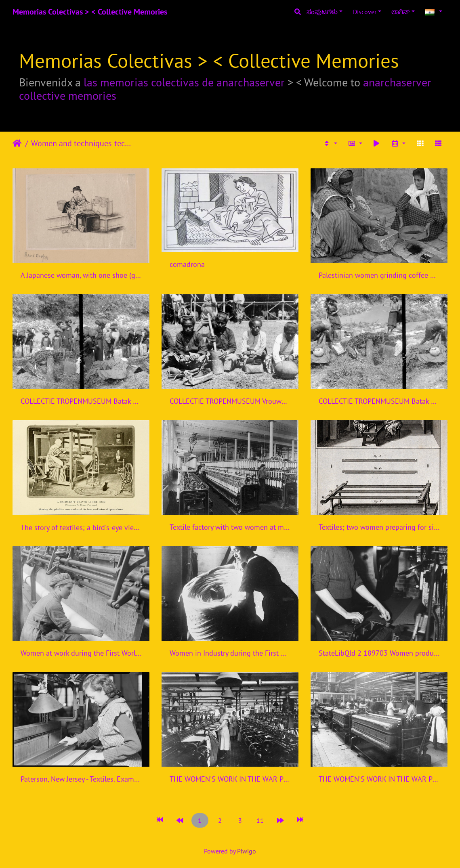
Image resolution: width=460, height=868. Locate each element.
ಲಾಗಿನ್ (400, 12)
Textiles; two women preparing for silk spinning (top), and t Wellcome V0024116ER (379, 527)
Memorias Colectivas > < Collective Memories (90, 12)
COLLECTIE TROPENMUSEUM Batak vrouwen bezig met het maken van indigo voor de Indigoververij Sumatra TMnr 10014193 (379, 401)
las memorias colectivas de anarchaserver (184, 82)
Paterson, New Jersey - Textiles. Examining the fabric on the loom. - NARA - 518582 (81, 779)
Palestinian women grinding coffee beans (379, 275)
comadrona (187, 264)
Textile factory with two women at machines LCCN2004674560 (230, 527)
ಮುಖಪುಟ (17, 143)
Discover (365, 12)
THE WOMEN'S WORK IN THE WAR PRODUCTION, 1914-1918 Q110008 (230, 779)
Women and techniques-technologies (81, 143)
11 (260, 820)
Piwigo (247, 851)
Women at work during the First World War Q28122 (81, 653)
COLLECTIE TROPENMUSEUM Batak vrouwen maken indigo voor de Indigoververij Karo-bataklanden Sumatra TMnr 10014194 (81, 401)
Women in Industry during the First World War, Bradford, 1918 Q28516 (230, 653)
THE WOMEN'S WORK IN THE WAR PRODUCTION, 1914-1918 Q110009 (379, 779)
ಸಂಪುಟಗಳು (322, 12)
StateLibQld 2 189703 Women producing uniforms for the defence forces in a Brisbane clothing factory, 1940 (379, 653)
